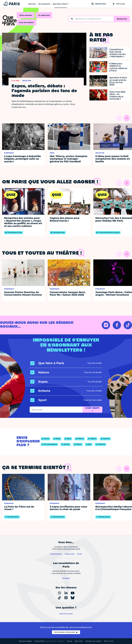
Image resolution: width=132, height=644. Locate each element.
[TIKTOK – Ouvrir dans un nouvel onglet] (128, 325)
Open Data (79, 641)
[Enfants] (40, 391)
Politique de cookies (93, 641)
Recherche (122, 19)
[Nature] (40, 372)
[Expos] (39, 382)
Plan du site (109, 641)
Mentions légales (25, 641)
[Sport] (39, 400)
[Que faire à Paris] (47, 363)
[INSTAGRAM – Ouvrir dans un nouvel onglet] (106, 325)
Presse (70, 641)
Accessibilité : (49, 641)
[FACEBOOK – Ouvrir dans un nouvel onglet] (117, 325)
